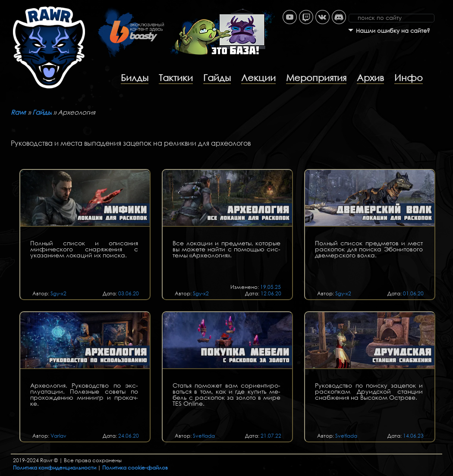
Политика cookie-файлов (135, 468)
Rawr (19, 112)
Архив (370, 78)
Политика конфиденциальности (55, 468)
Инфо (409, 78)
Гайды (217, 78)
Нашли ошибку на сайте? (393, 31)
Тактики (176, 78)
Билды (135, 78)
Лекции (258, 78)
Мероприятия (316, 78)
